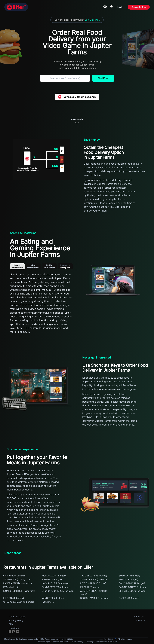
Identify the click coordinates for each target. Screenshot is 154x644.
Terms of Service (17, 617)
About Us (139, 617)
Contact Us (140, 620)
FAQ (11, 624)
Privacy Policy (16, 620)
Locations (14, 628)
